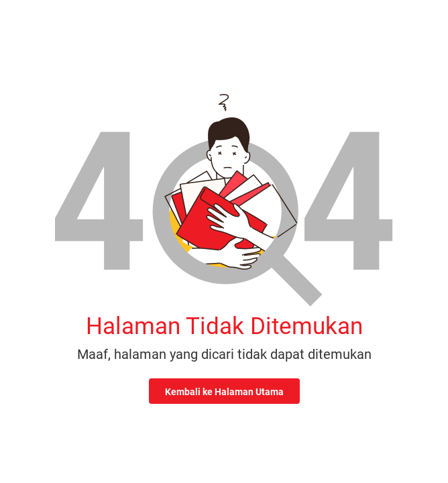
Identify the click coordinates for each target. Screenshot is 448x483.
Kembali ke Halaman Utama (224, 392)
